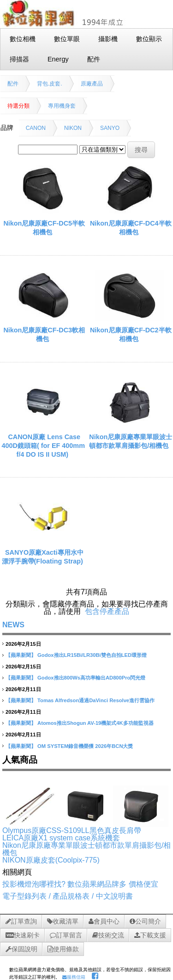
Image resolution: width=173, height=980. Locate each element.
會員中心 (104, 921)
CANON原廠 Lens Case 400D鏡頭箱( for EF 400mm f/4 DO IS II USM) (43, 445)
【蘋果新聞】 (21, 655)
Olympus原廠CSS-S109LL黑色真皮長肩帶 (72, 830)
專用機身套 (62, 106)
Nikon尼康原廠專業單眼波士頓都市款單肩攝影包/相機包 (86, 849)
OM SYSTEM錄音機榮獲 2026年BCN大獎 (85, 746)
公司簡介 (145, 921)
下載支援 (150, 935)
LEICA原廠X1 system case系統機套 (61, 838)
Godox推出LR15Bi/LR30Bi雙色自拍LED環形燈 (92, 655)
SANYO (110, 128)
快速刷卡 (23, 935)
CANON (36, 128)
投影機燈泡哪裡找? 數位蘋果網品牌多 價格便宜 (80, 884)
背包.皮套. (50, 84)
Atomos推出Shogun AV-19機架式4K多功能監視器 (95, 723)
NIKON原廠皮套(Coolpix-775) (51, 860)
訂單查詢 (21, 921)
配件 (13, 84)
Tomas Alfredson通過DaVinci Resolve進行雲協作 (96, 700)
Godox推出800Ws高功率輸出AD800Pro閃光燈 (91, 678)
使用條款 (63, 949)
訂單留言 (66, 935)
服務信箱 (74, 977)
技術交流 (108, 935)
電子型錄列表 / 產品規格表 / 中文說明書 (68, 896)
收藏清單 (63, 921)
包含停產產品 (107, 611)
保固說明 (21, 949)
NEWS (13, 625)
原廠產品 (92, 84)
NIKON (73, 128)
